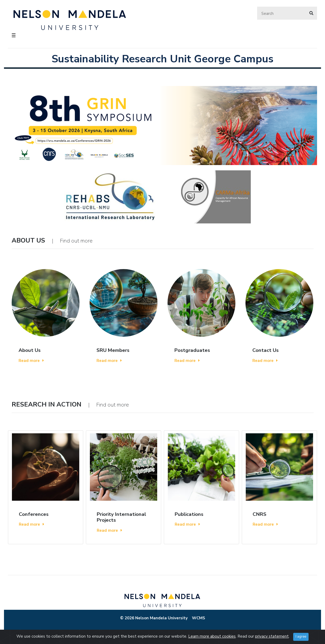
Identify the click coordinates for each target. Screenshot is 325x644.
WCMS (199, 618)
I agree (301, 637)
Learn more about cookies (212, 636)
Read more (31, 361)
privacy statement (272, 636)
